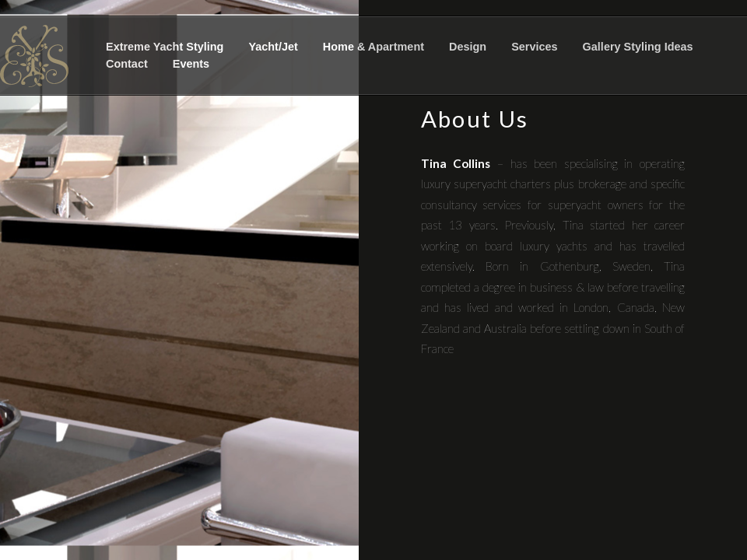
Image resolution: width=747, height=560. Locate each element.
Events (191, 64)
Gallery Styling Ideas (638, 47)
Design (468, 47)
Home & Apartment (373, 47)
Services (534, 47)
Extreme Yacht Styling (165, 47)
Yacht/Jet (273, 47)
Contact (127, 64)
